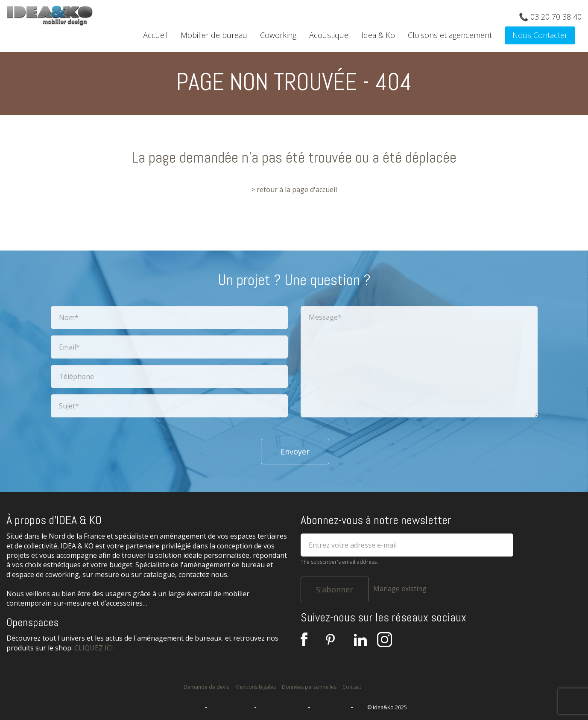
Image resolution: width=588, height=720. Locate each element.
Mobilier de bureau (214, 35)
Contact (352, 687)
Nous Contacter (540, 35)
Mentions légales (256, 687)
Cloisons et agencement (450, 35)
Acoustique (329, 35)
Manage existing (400, 589)
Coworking (278, 35)
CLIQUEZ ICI (94, 648)
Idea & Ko (378, 35)
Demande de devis (206, 687)
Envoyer (295, 452)
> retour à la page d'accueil (294, 189)
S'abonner (335, 589)
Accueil (155, 35)
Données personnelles (309, 687)
